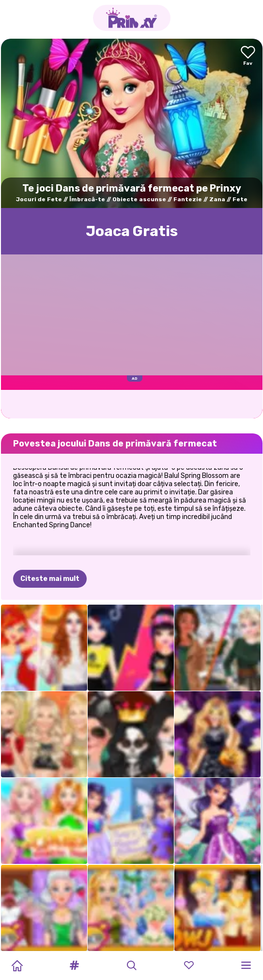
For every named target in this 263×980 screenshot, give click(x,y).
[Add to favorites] (248, 56)
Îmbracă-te (87, 199)
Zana (217, 199)
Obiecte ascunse (139, 199)
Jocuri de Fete (39, 199)
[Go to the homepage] (132, 18)
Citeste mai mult (50, 579)
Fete (240, 199)
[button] (74, 965)
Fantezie (188, 199)
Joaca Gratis (132, 231)
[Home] (17, 965)
